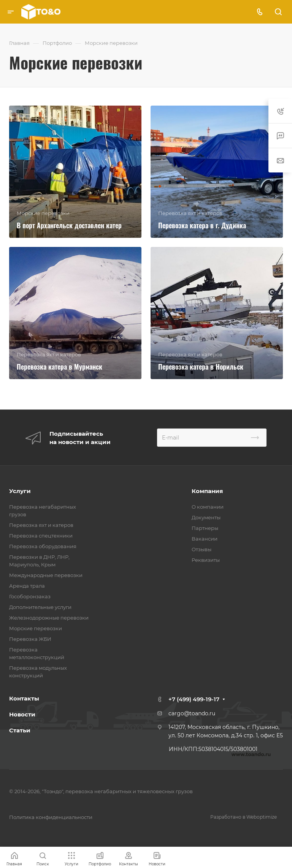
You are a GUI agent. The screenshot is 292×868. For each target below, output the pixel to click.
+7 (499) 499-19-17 (194, 699)
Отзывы (202, 549)
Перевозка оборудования (43, 546)
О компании (208, 507)
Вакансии (205, 539)
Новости (22, 714)
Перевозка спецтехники (41, 536)
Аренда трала (27, 586)
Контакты (24, 698)
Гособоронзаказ (30, 596)
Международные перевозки (46, 575)
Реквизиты (206, 560)
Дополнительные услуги (40, 607)
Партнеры (205, 528)
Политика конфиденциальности (51, 817)
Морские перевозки (36, 628)
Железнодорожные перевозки (49, 618)
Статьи (20, 730)
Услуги (20, 491)
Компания (207, 491)
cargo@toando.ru (192, 713)
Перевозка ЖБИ (30, 639)
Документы (206, 517)
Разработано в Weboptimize (244, 817)
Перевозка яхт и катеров (41, 525)
